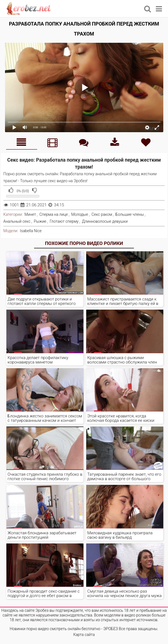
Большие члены (130, 214)
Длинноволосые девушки (105, 221)
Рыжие (40, 221)
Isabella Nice (31, 231)
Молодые (80, 214)
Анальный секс (17, 221)
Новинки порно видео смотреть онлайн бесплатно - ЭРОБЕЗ (64, 629)
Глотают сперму (64, 221)
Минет (30, 214)
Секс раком (102, 214)
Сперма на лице (54, 214)
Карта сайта (84, 635)
